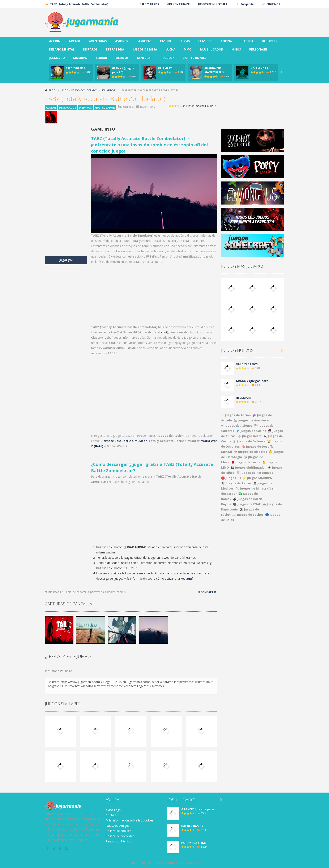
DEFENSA (247, 41)
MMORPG (80, 58)
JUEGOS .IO (57, 58)
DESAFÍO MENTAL (62, 49)
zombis (121, 592)
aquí (164, 332)
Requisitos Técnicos (119, 841)
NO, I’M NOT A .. (261, 68)
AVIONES (122, 41)
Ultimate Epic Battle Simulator (124, 441)
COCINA (226, 41)
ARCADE (75, 41)
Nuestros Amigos (118, 826)
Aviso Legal (114, 810)
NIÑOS (236, 49)
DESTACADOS (78, 90)
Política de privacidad (120, 836)
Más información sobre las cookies (130, 820)
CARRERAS (144, 41)
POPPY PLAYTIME (194, 843)
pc (74, 592)
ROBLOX (168, 58)
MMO (188, 49)
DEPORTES (270, 41)
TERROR (101, 58)
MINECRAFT (146, 58)
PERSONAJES (258, 49)
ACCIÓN (55, 41)
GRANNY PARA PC (178, 4)
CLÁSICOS (205, 41)
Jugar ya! (66, 260)
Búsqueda (247, 4)
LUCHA (170, 49)
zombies (110, 592)
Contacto (112, 815)
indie (68, 592)
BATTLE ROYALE (195, 58)
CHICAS (185, 41)
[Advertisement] (208, 21)
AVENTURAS (98, 41)
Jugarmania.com (166, 863)
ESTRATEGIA (115, 49)
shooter (82, 592)
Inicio (52, 90)
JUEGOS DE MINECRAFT (213, 4)
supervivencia (96, 592)
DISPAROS (90, 49)
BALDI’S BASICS (149, 4)
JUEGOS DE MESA (145, 49)
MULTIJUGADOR (211, 49)
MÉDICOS (122, 58)
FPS (62, 592)
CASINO (165, 41)
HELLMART (165, 68)
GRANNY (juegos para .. (253, 381)
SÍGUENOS (273, 4)
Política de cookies (118, 831)
